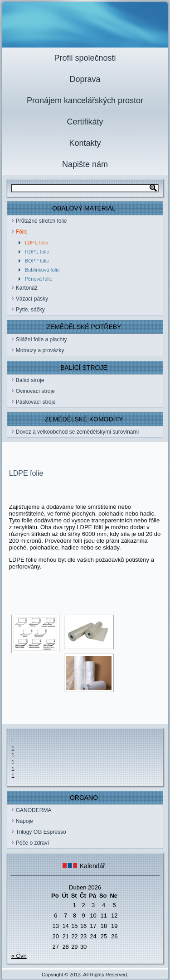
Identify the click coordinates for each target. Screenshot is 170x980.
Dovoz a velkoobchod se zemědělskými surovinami (77, 432)
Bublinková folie (42, 270)
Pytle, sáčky (30, 310)
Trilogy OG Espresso (41, 832)
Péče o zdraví (32, 843)
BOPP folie (37, 261)
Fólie (22, 232)
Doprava (85, 79)
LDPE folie (37, 243)
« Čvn (19, 956)
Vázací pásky (32, 299)
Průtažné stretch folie (41, 221)
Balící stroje (30, 380)
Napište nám (85, 164)
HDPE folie (37, 252)
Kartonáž (27, 288)
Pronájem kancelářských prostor (85, 100)
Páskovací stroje (36, 402)
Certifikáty (85, 122)
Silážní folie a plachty (41, 339)
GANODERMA (34, 810)
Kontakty (85, 143)
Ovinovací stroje (35, 391)
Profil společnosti (85, 58)
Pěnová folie (39, 279)
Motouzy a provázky (40, 350)
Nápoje (24, 821)
